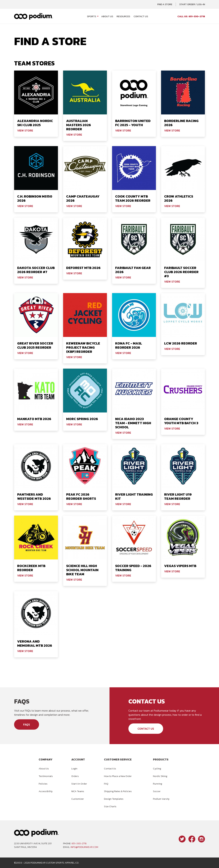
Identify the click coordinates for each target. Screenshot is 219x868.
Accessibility (46, 791)
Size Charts (110, 806)
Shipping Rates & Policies (118, 791)
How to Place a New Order (118, 776)
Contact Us (141, 16)
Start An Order (79, 784)
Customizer (78, 799)
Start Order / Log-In (192, 4)
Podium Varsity (161, 799)
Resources (123, 16)
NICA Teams (78, 791)
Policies (43, 784)
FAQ (106, 784)
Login (74, 769)
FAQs (27, 724)
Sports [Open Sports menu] (92, 16)
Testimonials (46, 776)
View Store (25, 130)
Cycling (157, 769)
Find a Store (165, 4)
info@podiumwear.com (84, 847)
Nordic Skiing (160, 776)
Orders (75, 776)
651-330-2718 (79, 843)
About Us (107, 16)
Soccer (157, 791)
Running (158, 784)
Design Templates (114, 799)
